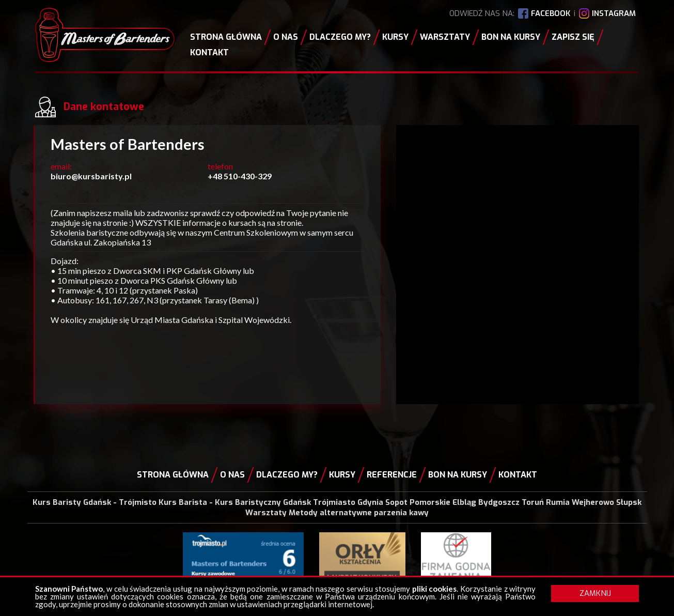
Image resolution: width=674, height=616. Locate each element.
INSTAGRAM (614, 13)
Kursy (395, 37)
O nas (286, 37)
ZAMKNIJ (595, 593)
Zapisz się (573, 37)
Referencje (392, 475)
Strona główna (226, 37)
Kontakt (209, 52)
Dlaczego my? (340, 37)
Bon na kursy (511, 37)
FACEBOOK (551, 13)
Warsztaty (445, 37)
